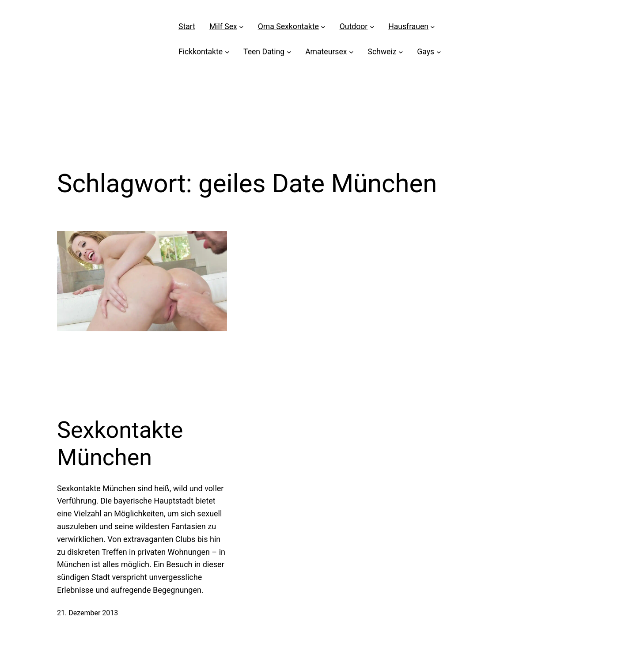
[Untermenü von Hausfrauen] (433, 27)
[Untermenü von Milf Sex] (241, 27)
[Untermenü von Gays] (439, 52)
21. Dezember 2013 (87, 613)
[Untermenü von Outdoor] (372, 27)
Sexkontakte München (120, 444)
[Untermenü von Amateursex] (351, 52)
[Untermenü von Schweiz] (401, 52)
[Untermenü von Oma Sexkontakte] (323, 27)
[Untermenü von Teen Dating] (289, 52)
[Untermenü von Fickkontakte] (227, 52)
